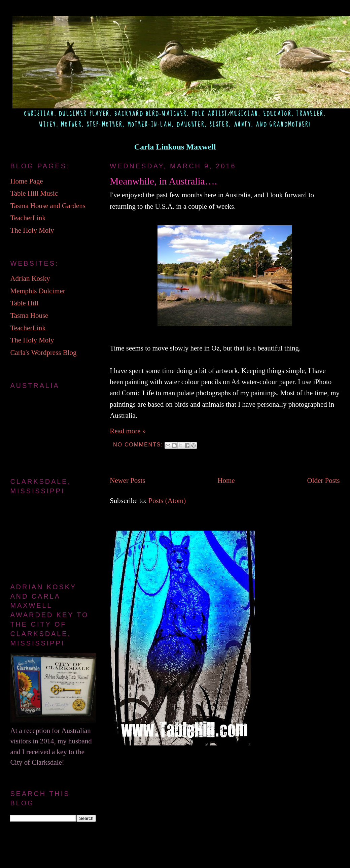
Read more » (128, 431)
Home (226, 480)
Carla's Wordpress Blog (43, 353)
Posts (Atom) (167, 501)
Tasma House (29, 315)
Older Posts (324, 480)
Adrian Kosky (30, 278)
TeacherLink (28, 218)
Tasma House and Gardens (48, 206)
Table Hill (24, 303)
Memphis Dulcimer (38, 291)
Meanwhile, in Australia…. (163, 181)
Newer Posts (127, 480)
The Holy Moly (32, 230)
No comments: (139, 444)
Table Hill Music (34, 193)
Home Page (26, 181)
